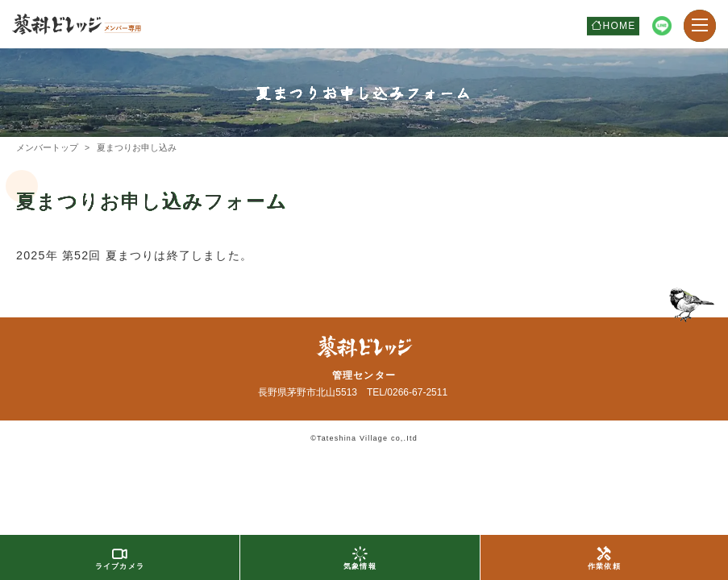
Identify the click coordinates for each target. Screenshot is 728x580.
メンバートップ (47, 147)
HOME (620, 26)
